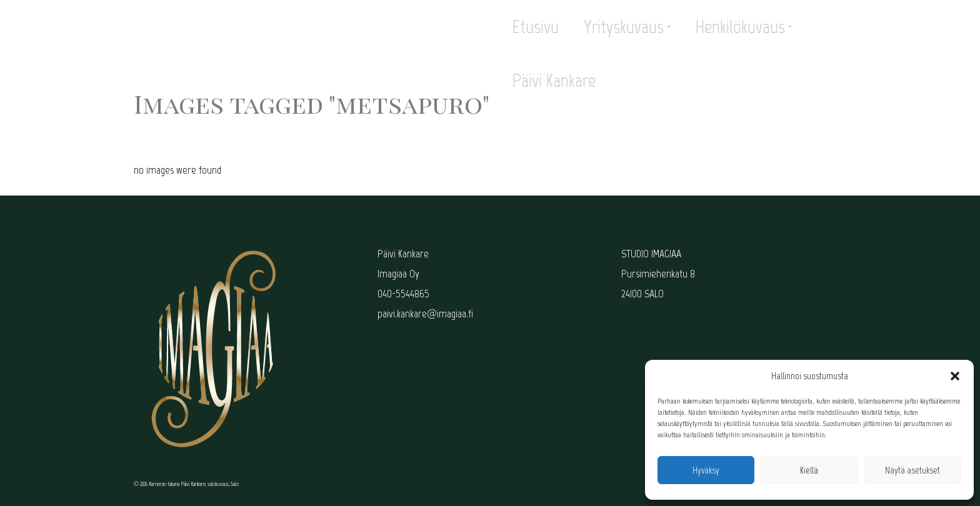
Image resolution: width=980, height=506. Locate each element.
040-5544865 (403, 294)
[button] (955, 376)
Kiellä (809, 470)
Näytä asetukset (912, 470)
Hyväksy (706, 470)
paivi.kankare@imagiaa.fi (425, 314)
